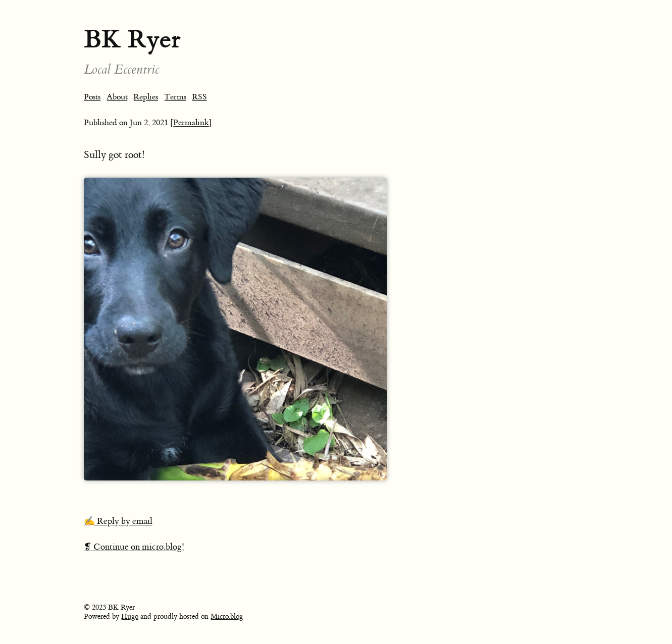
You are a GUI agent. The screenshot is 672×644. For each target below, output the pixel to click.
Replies (146, 97)
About (117, 97)
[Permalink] (191, 123)
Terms (175, 97)
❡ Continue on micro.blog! (134, 547)
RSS (199, 97)
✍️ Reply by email (118, 521)
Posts (92, 97)
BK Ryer (132, 39)
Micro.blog (227, 617)
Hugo (130, 617)
